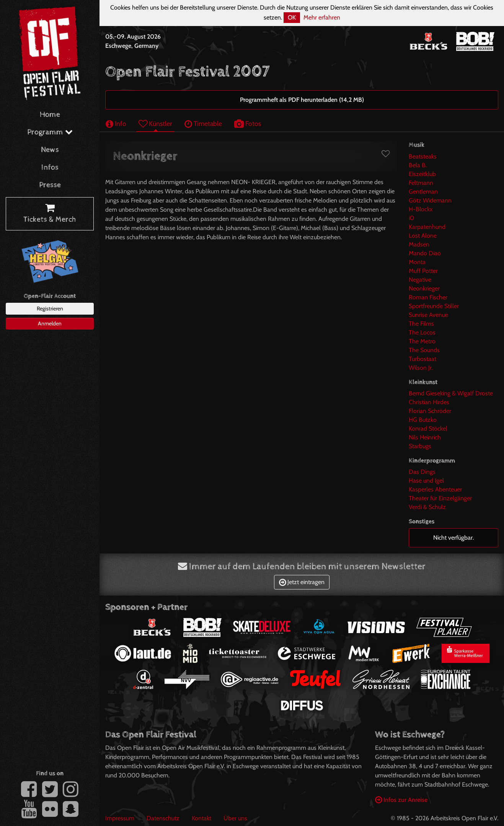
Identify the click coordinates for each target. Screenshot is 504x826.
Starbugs (420, 446)
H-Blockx (421, 209)
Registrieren (50, 309)
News (50, 150)
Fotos (248, 123)
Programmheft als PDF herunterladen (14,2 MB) (302, 100)
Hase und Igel (426, 481)
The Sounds (424, 350)
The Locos (422, 332)
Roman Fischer (428, 297)
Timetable (203, 123)
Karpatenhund (427, 227)
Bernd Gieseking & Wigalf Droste (451, 393)
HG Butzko (423, 420)
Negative (420, 280)
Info (116, 123)
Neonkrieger (424, 288)
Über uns (235, 818)
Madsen (419, 244)
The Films (421, 324)
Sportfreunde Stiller (434, 306)
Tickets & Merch (50, 214)
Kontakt (201, 818)
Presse (50, 185)
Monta (417, 262)
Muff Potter (423, 271)
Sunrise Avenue (428, 315)
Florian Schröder (430, 411)
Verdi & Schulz (427, 507)
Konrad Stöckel (428, 429)
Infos (50, 167)
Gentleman (423, 192)
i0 (411, 218)
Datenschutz (163, 818)
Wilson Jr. (421, 368)
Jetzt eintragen (302, 582)
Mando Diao (425, 253)
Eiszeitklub (422, 174)
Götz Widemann (430, 200)
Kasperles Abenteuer (435, 489)
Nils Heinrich (425, 437)
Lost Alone (423, 236)
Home (50, 115)
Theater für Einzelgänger (440, 498)
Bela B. (418, 165)
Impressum (120, 818)
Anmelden (50, 323)
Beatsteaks (423, 156)
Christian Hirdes (429, 402)
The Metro (422, 341)
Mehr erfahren (322, 17)
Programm (50, 132)
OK (292, 17)
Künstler (155, 123)
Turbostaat (422, 359)
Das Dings (422, 472)
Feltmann (421, 183)
